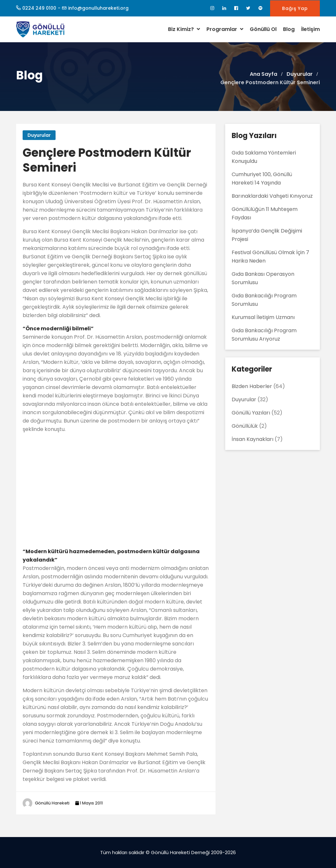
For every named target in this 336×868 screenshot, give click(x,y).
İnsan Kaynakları (252, 439)
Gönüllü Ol (263, 29)
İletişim (310, 29)
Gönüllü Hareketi (52, 803)
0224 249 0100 (39, 8)
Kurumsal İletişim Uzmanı (263, 317)
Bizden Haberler (252, 386)
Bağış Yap (295, 8)
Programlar (225, 29)
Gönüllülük (245, 426)
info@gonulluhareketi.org (98, 8)
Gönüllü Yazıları (251, 413)
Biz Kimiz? (184, 29)
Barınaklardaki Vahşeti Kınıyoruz (272, 196)
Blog (289, 29)
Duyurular (39, 135)
